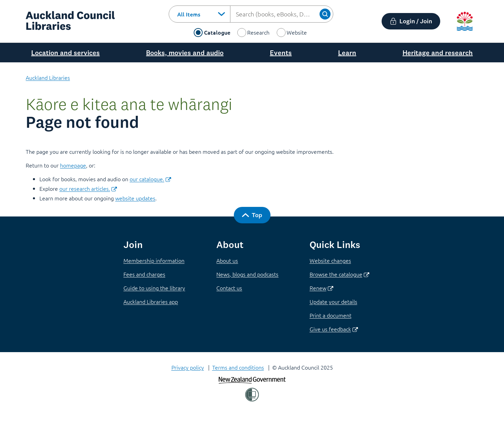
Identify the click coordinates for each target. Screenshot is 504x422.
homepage (73, 165)
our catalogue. (150, 179)
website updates (135, 198)
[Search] (325, 14)
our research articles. (88, 188)
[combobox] (200, 14)
